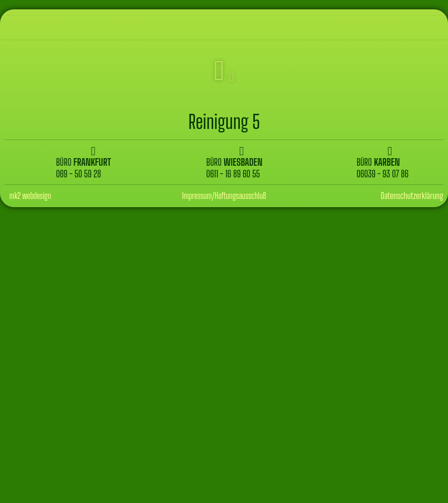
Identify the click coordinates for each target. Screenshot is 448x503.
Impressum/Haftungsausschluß (224, 196)
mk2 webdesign (30, 196)
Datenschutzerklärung (412, 195)
